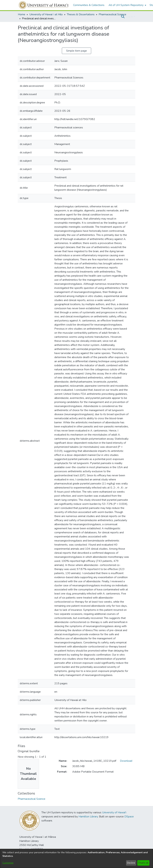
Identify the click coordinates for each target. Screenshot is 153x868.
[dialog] (76, 858)
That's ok (143, 863)
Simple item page (76, 51)
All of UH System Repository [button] (126, 5)
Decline (131, 863)
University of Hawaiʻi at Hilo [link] (46, 14)
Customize (8, 863)
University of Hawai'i (114, 812)
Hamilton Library (88, 817)
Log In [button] (130, 17)
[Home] (44, 5)
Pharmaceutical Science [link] (112, 14)
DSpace (129, 817)
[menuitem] (127, 5)
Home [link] (22, 14)
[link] (32, 799)
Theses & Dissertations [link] (81, 14)
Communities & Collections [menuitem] (89, 5)
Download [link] (126, 761)
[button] (123, 17)
